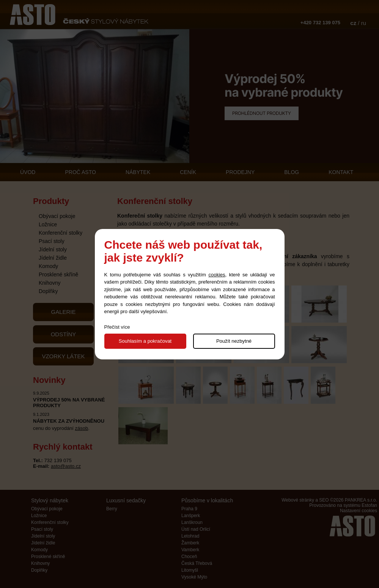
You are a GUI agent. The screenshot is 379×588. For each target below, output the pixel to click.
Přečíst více (117, 327)
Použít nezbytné (234, 341)
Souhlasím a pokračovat (145, 341)
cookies (217, 275)
